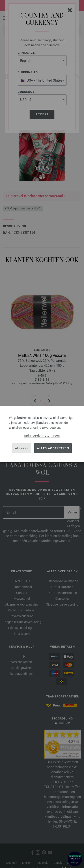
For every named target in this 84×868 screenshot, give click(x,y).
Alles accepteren (53, 448)
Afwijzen (22, 448)
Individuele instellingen (42, 435)
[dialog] (42, 434)
